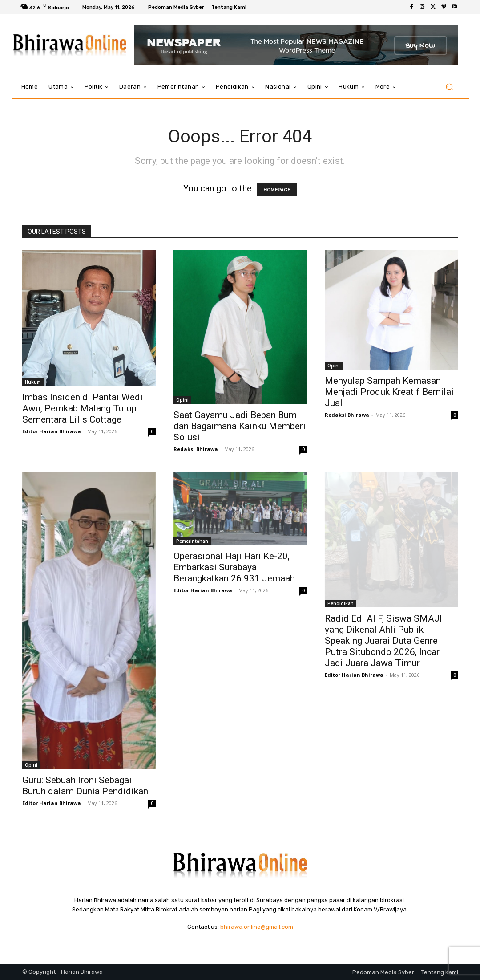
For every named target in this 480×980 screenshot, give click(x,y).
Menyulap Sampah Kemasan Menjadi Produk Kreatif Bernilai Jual (389, 392)
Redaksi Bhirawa (196, 449)
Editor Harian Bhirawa (52, 431)
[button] (450, 87)
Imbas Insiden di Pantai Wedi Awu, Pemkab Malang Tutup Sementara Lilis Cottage (83, 408)
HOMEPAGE (277, 190)
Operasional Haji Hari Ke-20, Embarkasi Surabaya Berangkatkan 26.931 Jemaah (234, 567)
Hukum (33, 382)
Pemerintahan (192, 541)
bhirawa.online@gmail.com (257, 927)
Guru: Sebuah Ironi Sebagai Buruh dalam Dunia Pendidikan (85, 786)
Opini (182, 400)
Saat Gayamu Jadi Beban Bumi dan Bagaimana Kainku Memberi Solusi (240, 426)
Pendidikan (341, 603)
